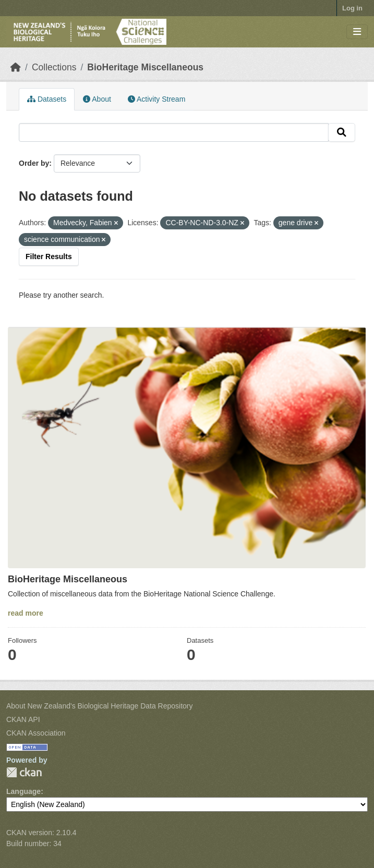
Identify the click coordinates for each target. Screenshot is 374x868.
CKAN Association (36, 733)
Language (23, 791)
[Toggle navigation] (357, 32)
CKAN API (23, 719)
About (97, 99)
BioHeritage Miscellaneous (145, 67)
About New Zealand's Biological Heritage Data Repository (100, 706)
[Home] (16, 67)
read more (26, 613)
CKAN (24, 772)
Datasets (47, 99)
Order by (34, 163)
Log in (352, 8)
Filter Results (49, 256)
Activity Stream (156, 99)
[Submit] (342, 132)
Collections (54, 67)
